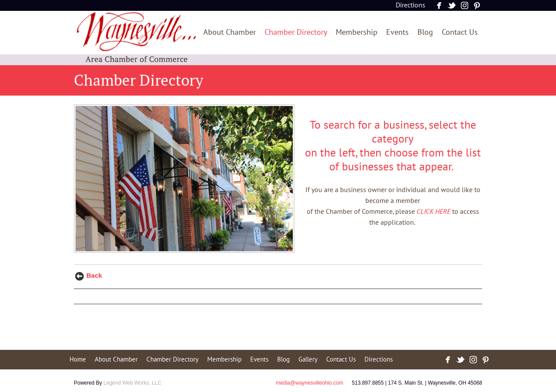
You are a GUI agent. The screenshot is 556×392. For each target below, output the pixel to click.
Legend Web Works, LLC (132, 383)
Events (397, 32)
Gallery (308, 359)
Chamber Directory (296, 32)
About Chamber (230, 32)
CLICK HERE (434, 212)
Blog (425, 32)
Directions (410, 5)
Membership (357, 32)
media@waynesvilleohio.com (309, 383)
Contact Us (460, 32)
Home (78, 359)
